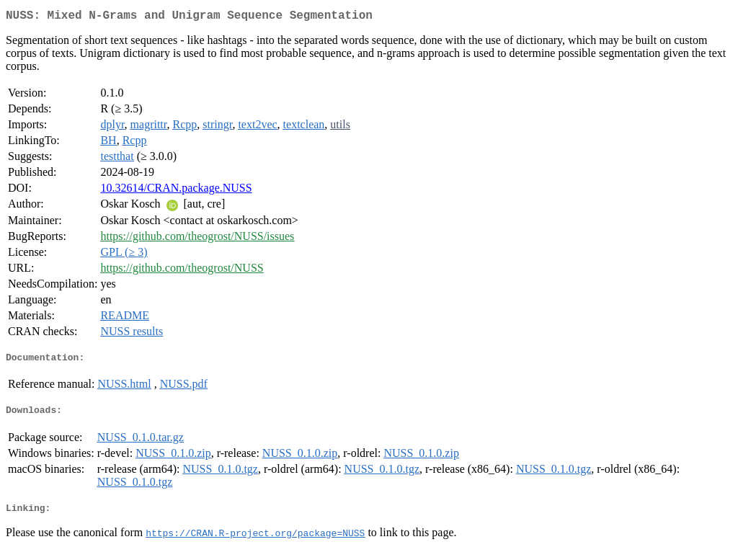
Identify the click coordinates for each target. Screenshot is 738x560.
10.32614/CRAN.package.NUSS (176, 191)
